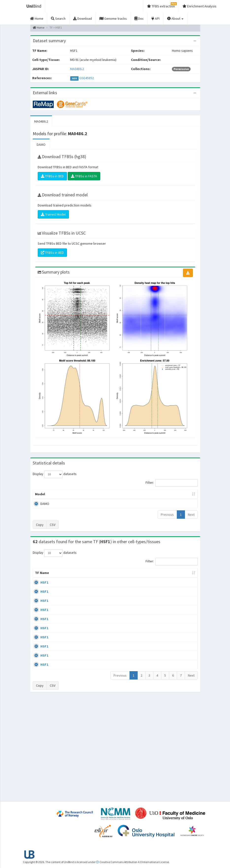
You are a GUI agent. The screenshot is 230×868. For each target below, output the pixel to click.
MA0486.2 (77, 69)
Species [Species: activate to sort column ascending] (152, 588)
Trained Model (53, 214)
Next (191, 524)
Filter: (172, 483)
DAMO (41, 145)
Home (39, 28)
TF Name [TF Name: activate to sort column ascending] (40, 585)
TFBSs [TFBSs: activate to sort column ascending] (129, 504)
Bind (34, 6)
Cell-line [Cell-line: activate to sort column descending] (60, 588)
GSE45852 (87, 78)
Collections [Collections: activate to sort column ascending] (127, 588)
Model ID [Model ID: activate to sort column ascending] (79, 501)
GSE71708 (179, 731)
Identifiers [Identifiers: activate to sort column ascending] (181, 588)
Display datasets (55, 474)
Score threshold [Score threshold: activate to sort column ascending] (152, 501)
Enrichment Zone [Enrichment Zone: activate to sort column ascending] (104, 501)
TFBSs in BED (52, 176)
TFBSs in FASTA (84, 176)
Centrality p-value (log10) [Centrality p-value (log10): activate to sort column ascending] (179, 499)
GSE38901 (179, 597)
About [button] (175, 18)
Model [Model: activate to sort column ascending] (40, 504)
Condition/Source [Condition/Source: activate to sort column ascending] (93, 588)
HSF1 (44, 597)
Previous (167, 524)
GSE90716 (179, 712)
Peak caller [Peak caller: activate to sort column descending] (59, 501)
